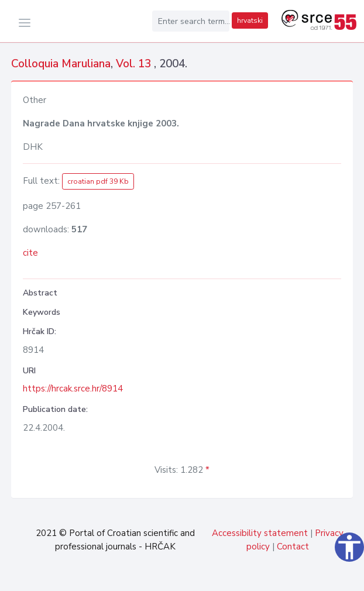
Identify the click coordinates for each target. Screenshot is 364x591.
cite (30, 253)
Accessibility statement (260, 533)
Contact (293, 547)
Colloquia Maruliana (61, 64)
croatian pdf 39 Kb (98, 181)
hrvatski (250, 20)
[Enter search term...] (191, 21)
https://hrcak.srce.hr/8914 (73, 389)
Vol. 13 (135, 64)
